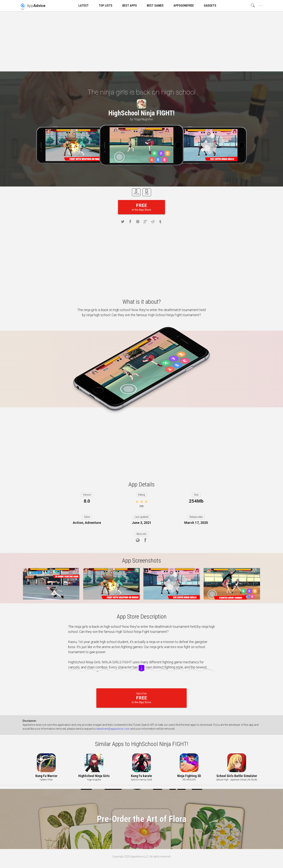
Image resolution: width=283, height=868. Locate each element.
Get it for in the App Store (141, 698)
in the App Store (141, 207)
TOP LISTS (105, 6)
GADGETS (210, 6)
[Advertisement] (141, 41)
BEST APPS (130, 6)
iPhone (136, 194)
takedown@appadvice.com (113, 729)
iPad (147, 194)
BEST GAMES (155, 6)
